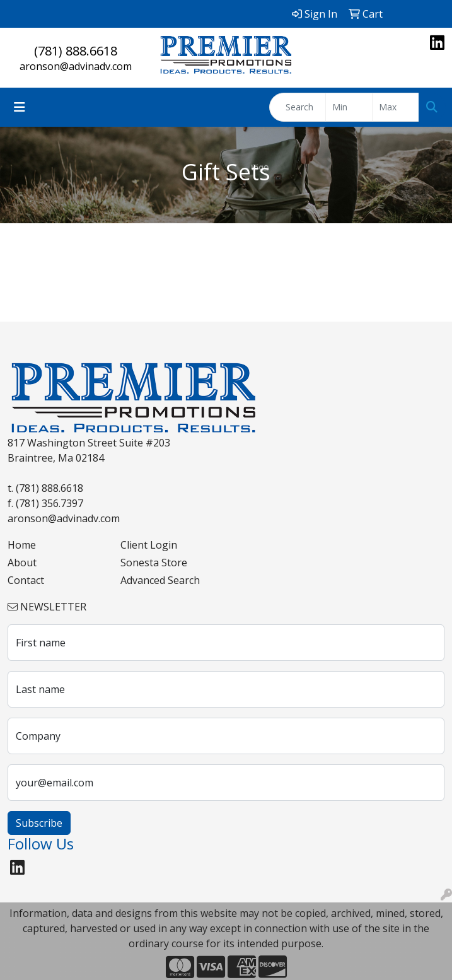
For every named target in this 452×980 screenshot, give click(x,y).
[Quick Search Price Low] (349, 107)
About (22, 563)
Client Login (149, 545)
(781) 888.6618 (76, 51)
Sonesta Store (154, 563)
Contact (26, 580)
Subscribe (39, 823)
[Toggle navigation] (20, 107)
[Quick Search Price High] (396, 107)
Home (22, 545)
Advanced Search (160, 580)
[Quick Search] (298, 107)
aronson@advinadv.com (76, 66)
